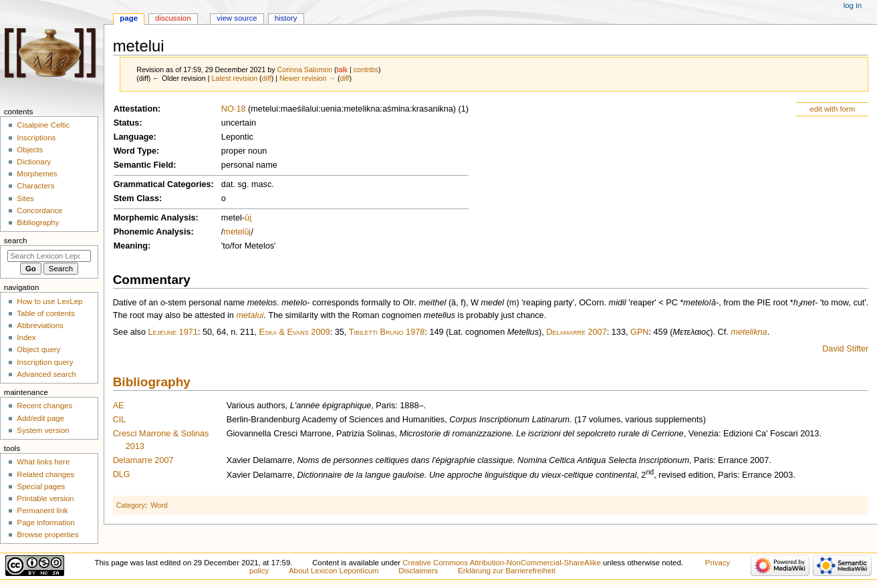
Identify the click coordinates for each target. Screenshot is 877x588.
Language (134, 137)
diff (267, 78)
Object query (38, 349)
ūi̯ (248, 218)
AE (119, 406)
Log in (853, 5)
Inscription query (45, 362)
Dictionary (34, 162)
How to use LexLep (49, 301)
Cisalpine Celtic (43, 125)
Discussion (173, 18)
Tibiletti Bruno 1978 (387, 332)
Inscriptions (36, 138)
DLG (122, 474)
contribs (366, 69)
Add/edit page (40, 418)
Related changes (45, 474)
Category (131, 505)
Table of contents (46, 313)
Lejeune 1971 (173, 332)
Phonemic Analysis (152, 232)
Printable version (45, 498)
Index (26, 337)
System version (43, 430)
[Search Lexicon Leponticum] (49, 256)
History (286, 18)
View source (237, 18)
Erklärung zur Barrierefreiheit (507, 571)
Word (159, 505)
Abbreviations (40, 325)
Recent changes (44, 406)
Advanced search (46, 374)
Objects (30, 150)
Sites (25, 198)
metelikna (749, 332)
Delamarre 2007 (576, 332)
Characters (35, 186)
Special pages (41, 486)
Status (127, 123)
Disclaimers (418, 571)
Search (16, 241)
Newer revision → (307, 78)
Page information (46, 523)
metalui (250, 315)
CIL (120, 420)
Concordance (39, 210)
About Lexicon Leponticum (334, 571)
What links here (43, 462)
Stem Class (136, 198)
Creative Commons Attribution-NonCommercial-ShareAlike (501, 563)
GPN (640, 332)
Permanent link (42, 510)
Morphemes (37, 174)
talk (342, 69)
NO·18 (234, 109)
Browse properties (47, 535)
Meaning (131, 246)
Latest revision (234, 78)
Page (129, 18)
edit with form (832, 109)
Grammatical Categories (162, 184)
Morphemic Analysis (155, 218)
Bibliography (152, 382)
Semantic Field (144, 165)
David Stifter (845, 349)
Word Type (135, 151)
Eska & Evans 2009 (295, 332)
